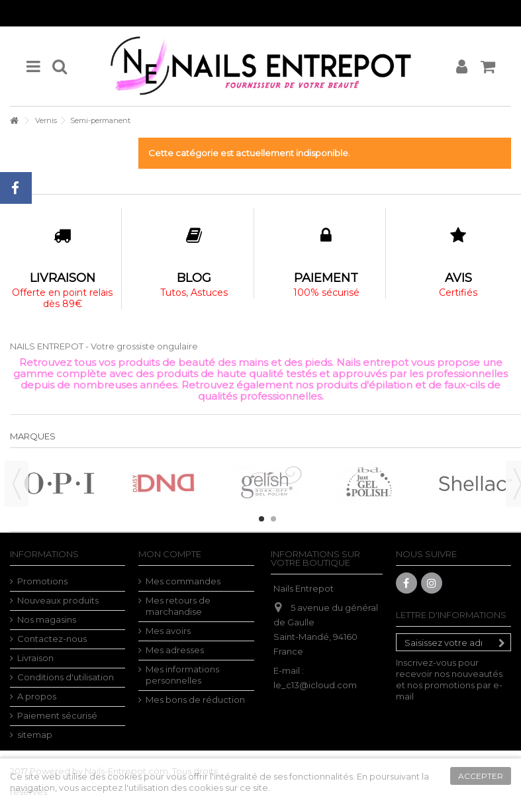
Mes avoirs (168, 631)
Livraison (35, 658)
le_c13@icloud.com (315, 685)
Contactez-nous (52, 639)
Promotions (42, 581)
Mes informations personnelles (182, 675)
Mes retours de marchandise (178, 606)
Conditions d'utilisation (66, 677)
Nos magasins (47, 619)
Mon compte (170, 554)
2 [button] (273, 519)
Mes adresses (175, 650)
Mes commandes (183, 581)
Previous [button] (17, 484)
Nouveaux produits (58, 600)
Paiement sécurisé (57, 715)
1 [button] (261, 519)
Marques (33, 436)
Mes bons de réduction (195, 699)
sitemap (35, 735)
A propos (37, 696)
